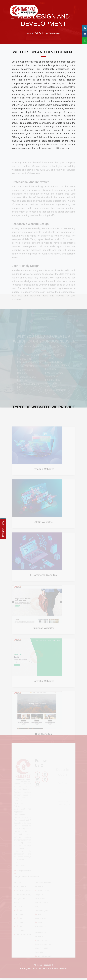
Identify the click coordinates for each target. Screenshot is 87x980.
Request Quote (3, 529)
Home (29, 33)
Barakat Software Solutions (55, 968)
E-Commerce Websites (43, 578)
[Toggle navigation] (13, 19)
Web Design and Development (48, 33)
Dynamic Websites (43, 472)
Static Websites (44, 525)
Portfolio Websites (43, 684)
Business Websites (43, 631)
